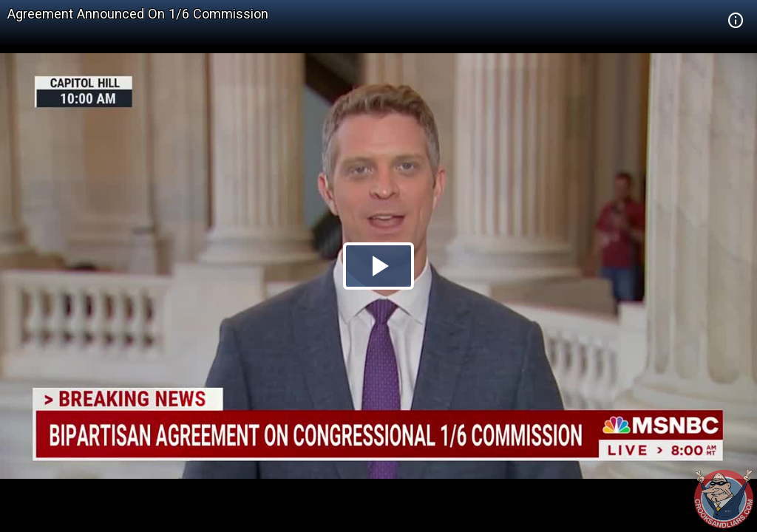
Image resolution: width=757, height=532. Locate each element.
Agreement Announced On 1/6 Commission (138, 14)
